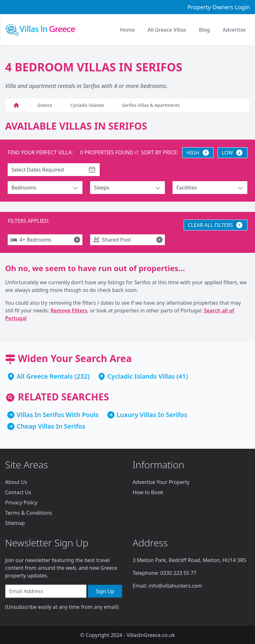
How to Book (148, 492)
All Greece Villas (167, 30)
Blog (204, 30)
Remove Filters (69, 310)
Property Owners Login (219, 7)
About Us (16, 482)
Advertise (234, 30)
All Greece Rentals (45, 376)
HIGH (198, 153)
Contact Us (18, 492)
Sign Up (105, 591)
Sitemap (15, 523)
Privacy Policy (21, 503)
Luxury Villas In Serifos (152, 415)
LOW (232, 153)
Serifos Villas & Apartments (151, 105)
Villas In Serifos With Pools (58, 415)
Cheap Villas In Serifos (51, 426)
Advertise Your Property (161, 482)
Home (127, 30)
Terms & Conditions (29, 513)
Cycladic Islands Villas (141, 376)
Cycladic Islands (87, 105)
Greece (45, 105)
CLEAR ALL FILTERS (216, 225)
